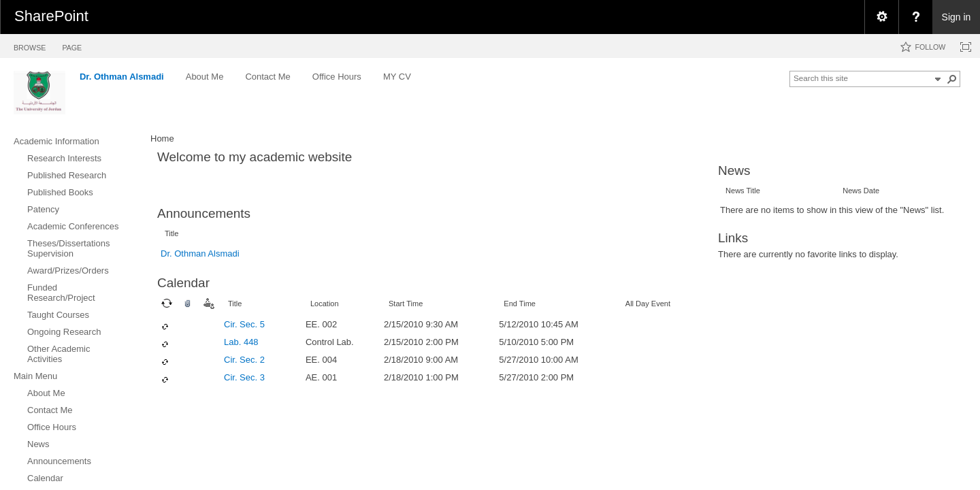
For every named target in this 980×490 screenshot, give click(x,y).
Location (325, 304)
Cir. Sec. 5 (244, 324)
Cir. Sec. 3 (244, 377)
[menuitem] (881, 17)
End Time (520, 304)
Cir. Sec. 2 (244, 360)
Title (171, 233)
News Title (743, 191)
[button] (952, 79)
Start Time (406, 304)
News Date (861, 191)
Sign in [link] (957, 17)
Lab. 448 (241, 342)
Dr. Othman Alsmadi (200, 254)
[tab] (30, 45)
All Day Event (648, 304)
